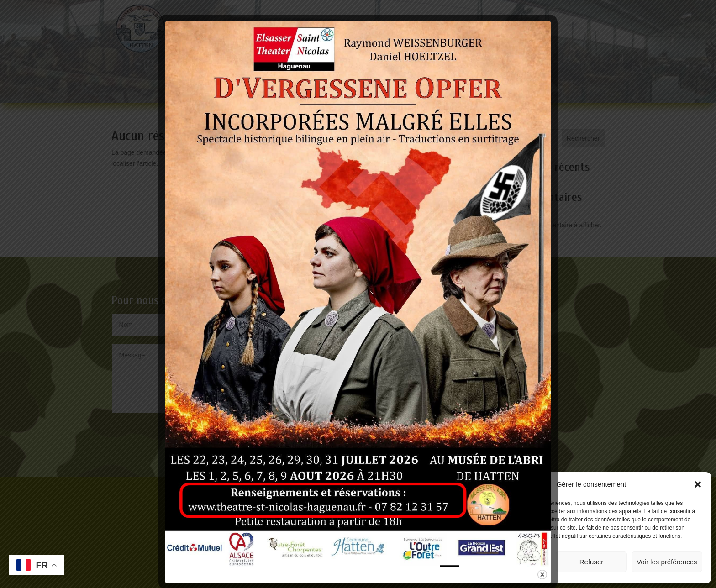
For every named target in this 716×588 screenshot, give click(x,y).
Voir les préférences (667, 562)
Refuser (592, 562)
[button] (698, 484)
